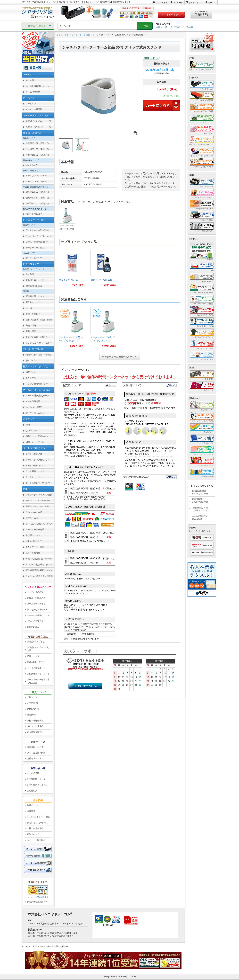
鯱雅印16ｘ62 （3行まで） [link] (38, 192)
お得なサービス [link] (34, 758)
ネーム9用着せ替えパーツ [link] (37, 86)
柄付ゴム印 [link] (31, 361)
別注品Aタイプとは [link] (36, 642)
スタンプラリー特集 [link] (35, 547)
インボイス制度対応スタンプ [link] (39, 565)
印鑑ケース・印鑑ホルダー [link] (38, 436)
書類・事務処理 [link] (33, 314)
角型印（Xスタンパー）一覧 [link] (39, 121)
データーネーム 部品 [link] (35, 248)
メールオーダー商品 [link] (35, 530)
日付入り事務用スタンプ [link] (37, 242)
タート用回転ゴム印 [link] (35, 466)
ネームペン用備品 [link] (34, 109)
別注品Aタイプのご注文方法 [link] (38, 649)
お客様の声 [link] (32, 791)
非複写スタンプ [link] (33, 535)
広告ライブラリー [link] (35, 834)
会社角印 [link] (30, 274)
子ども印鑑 (188, 27)
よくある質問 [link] (33, 773)
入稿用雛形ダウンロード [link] (38, 674)
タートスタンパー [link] (34, 477)
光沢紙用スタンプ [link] (34, 541)
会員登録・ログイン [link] (36, 747)
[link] (72, 269)
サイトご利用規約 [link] (35, 726)
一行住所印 (175, 27)
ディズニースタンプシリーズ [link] (39, 524)
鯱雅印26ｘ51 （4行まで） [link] (38, 203)
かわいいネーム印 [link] (34, 512)
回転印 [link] (39, 355)
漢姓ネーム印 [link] (32, 518)
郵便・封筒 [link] (31, 325)
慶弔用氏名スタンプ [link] (35, 280)
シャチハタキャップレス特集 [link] (39, 495)
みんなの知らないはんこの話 (200, 517)
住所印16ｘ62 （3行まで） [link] (38, 143)
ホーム (211, 3)
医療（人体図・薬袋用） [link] (37, 337)
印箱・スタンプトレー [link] (36, 442)
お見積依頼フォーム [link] (36, 779)
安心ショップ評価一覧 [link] (37, 823)
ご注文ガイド (162, 3)
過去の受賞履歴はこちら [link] (38, 902)
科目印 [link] (29, 308)
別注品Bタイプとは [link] (36, 662)
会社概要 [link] (31, 811)
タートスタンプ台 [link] (34, 454)
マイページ (178, 3)
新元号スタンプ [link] (33, 302)
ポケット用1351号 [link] (34, 214)
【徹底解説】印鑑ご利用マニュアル (200, 509)
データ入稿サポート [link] (36, 668)
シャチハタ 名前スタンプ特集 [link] (39, 576)
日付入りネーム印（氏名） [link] (38, 230)
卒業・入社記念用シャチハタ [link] (39, 559)
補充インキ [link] (31, 372)
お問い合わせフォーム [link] (37, 785)
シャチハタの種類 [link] (35, 592)
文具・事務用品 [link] (33, 553)
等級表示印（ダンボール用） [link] (39, 343)
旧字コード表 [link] (33, 656)
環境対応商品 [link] (33, 627)
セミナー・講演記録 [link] (36, 840)
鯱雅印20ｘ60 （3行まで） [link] (38, 198)
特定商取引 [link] (32, 715)
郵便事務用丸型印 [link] (34, 286)
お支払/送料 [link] (33, 703)
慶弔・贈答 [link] (31, 331)
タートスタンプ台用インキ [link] (38, 460)
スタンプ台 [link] (31, 378)
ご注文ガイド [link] (33, 697)
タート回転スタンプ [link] (35, 471)
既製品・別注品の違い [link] (37, 598)
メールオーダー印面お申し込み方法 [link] (38, 681)
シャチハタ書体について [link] (38, 615)
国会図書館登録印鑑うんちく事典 (200, 492)
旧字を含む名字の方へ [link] (37, 610)
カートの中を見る (171, 15)
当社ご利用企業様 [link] (35, 828)
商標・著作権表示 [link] (35, 721)
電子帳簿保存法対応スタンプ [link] (39, 570)
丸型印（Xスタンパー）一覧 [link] (39, 127)
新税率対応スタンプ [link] (35, 296)
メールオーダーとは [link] (36, 604)
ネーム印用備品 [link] (33, 92)
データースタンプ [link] (34, 258)
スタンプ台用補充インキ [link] (37, 384)
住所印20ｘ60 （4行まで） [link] (38, 149)
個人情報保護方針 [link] (35, 732)
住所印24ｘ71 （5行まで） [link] (38, 155)
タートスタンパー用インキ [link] (38, 483)
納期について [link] (33, 709)
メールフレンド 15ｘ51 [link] (36, 176)
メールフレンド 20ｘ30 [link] (36, 182)
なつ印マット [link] (32, 431)
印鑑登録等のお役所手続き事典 (200, 501)
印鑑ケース (162, 27)
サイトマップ (195, 3)
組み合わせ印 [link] (32, 165)
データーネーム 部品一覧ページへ (120, 357)
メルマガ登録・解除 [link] (36, 753)
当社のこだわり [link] (34, 805)
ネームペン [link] (31, 104)
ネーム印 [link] (30, 80)
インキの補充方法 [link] (35, 621)
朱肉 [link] (28, 425)
